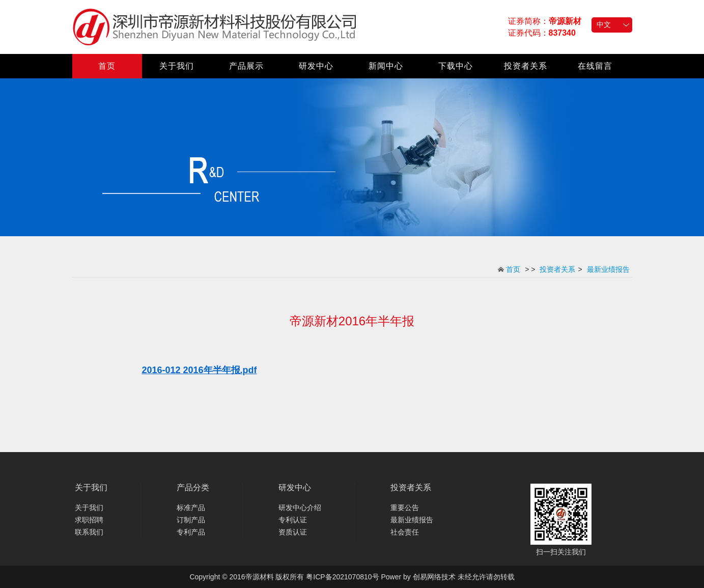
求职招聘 (89, 520)
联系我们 (89, 532)
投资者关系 (526, 66)
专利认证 (293, 520)
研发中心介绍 (300, 508)
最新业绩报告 (608, 269)
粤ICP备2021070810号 (342, 577)
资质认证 (293, 532)
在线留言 (595, 66)
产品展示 (246, 66)
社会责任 (405, 532)
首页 (107, 66)
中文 (604, 24)
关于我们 (177, 66)
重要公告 (405, 508)
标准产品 (191, 508)
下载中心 (456, 66)
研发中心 (316, 66)
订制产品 (191, 520)
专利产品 (191, 532)
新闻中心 (386, 66)
